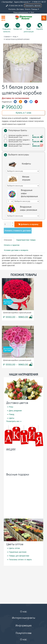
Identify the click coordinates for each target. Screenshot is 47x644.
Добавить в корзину (28, 224)
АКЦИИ (11, 449)
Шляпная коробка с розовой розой (17, 360)
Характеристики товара (26, 240)
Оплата (28, 9)
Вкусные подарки (18, 474)
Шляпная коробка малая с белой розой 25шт (24, 136)
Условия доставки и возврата (16, 250)
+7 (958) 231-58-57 (39, 2)
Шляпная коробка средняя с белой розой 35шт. (24, 141)
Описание (8, 240)
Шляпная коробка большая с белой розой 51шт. (24, 145)
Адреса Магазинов (22, 2)
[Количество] (8, 224)
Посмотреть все (13, 421)
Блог (32, 12)
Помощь (35, 9)
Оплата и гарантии (12, 245)
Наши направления (22, 12)
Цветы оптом (15, 544)
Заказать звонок (33, 5)
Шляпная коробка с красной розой (17, 312)
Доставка (20, 9)
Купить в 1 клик (23, 113)
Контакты (12, 9)
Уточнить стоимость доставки (18, 231)
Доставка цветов (17, 403)
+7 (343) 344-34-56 (14, 6)
